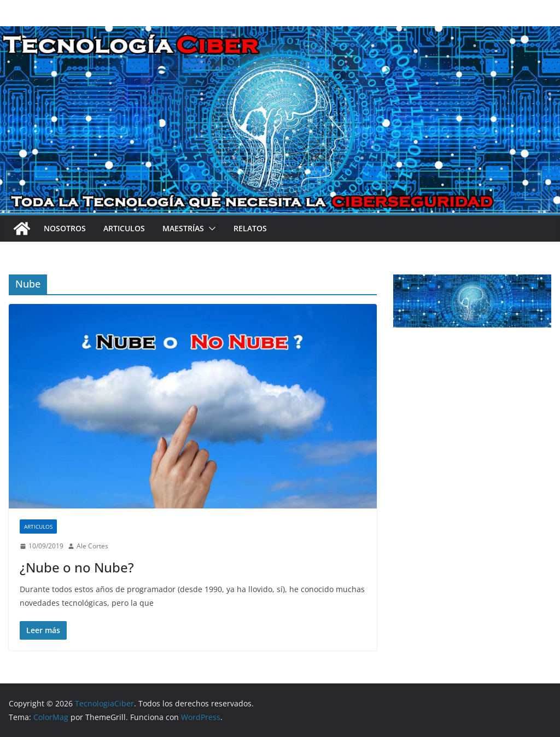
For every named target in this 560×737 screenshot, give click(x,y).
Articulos (124, 228)
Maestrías (183, 228)
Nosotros (65, 228)
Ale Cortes (92, 546)
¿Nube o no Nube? (77, 567)
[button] (210, 229)
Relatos (250, 228)
